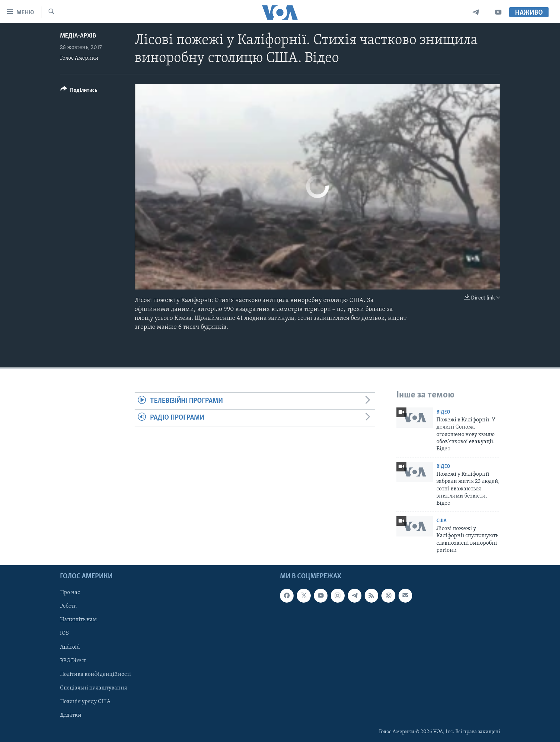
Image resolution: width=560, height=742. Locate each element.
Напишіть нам (78, 620)
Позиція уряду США (85, 701)
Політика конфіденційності (96, 674)
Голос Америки (79, 58)
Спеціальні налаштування (94, 688)
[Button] (79, 91)
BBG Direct (73, 661)
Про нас (70, 593)
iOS (64, 633)
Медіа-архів (78, 36)
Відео (443, 412)
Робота (68, 606)
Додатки (71, 715)
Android (70, 647)
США (441, 521)
